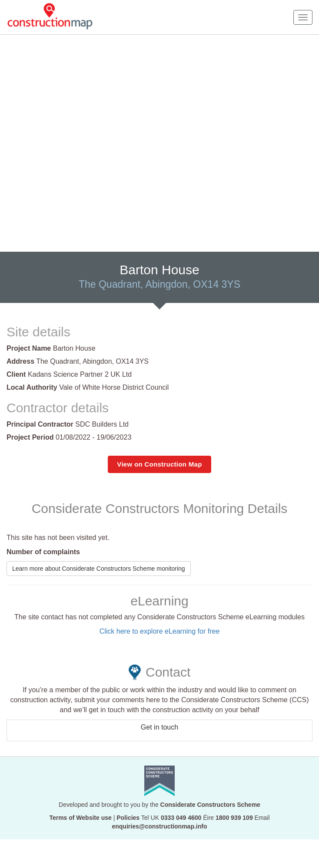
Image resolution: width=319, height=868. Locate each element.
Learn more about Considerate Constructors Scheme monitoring (99, 569)
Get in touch (159, 727)
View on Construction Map (159, 464)
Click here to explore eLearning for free (160, 631)
